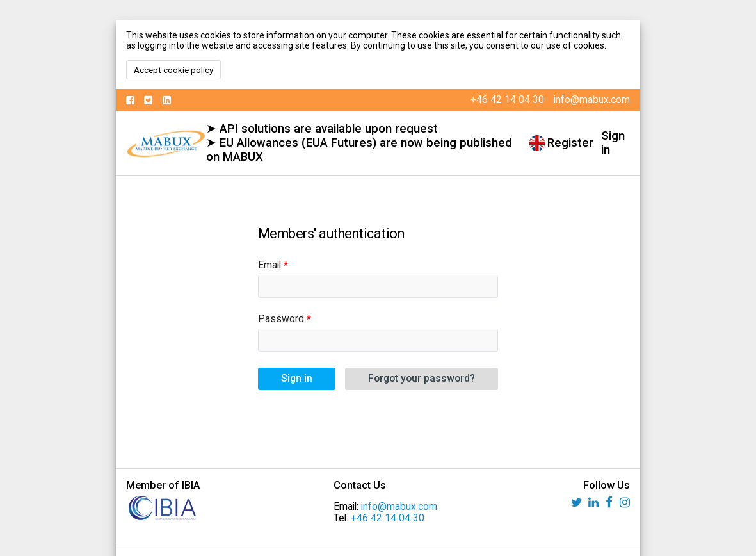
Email (269, 265)
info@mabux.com (399, 507)
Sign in (613, 143)
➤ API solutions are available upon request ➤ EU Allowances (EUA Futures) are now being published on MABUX (359, 143)
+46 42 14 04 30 (388, 518)
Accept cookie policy (173, 70)
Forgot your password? (422, 379)
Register (570, 143)
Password (281, 319)
